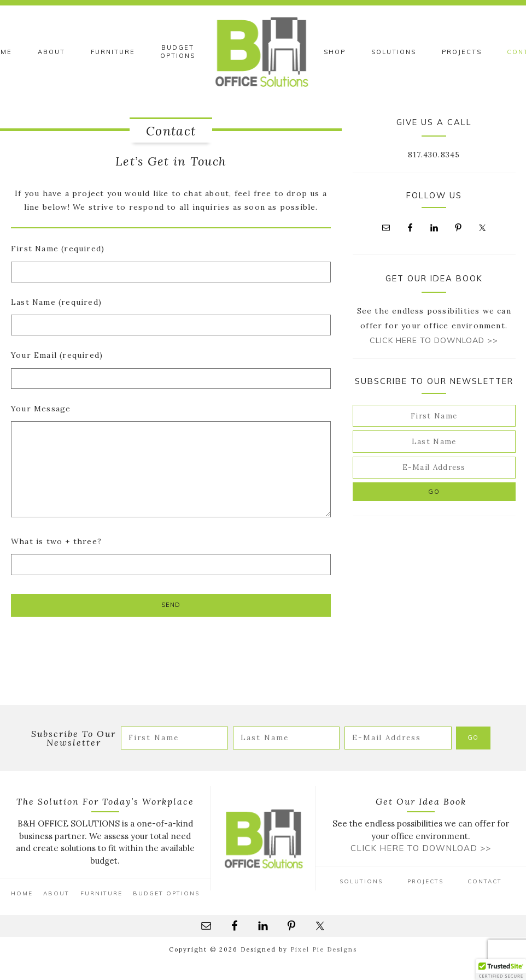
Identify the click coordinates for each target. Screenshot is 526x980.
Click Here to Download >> (434, 340)
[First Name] (434, 416)
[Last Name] (434, 441)
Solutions (361, 881)
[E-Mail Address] (434, 468)
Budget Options (166, 893)
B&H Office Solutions (263, 52)
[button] (501, 970)
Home (22, 893)
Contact (485, 881)
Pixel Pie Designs (324, 949)
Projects (425, 881)
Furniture (101, 893)
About (56, 893)
